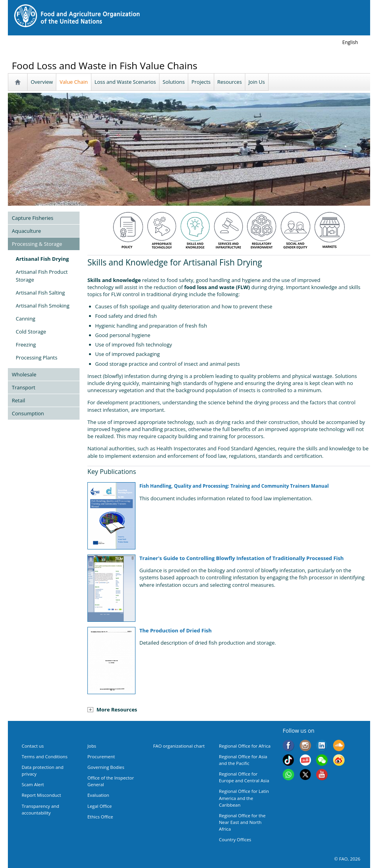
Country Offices (235, 839)
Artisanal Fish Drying (42, 259)
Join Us (257, 82)
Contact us (33, 746)
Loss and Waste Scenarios (125, 82)
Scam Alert (33, 784)
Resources (230, 82)
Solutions (174, 82)
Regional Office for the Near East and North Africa (242, 822)
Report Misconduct (41, 795)
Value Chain (74, 82)
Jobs (92, 746)
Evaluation (98, 795)
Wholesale (24, 374)
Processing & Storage (37, 244)
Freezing (26, 345)
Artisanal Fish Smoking (43, 306)
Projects (201, 82)
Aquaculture (26, 231)
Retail (19, 400)
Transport (24, 387)
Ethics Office (100, 817)
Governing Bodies (106, 767)
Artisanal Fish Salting (40, 293)
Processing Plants (37, 358)
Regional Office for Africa (245, 746)
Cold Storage (31, 332)
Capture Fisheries (33, 218)
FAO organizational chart (179, 746)
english (350, 42)
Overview (42, 82)
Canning (26, 319)
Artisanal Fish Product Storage (42, 276)
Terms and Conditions (44, 757)
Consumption (28, 413)
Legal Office (100, 806)
